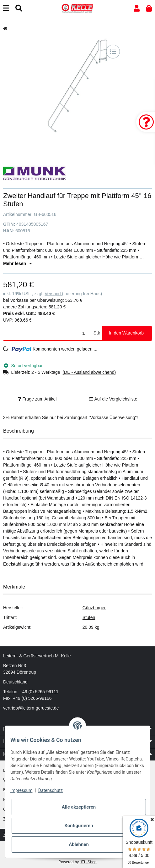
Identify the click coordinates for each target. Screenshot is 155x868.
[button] (137, 8)
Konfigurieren (79, 826)
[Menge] (47, 333)
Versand (53, 294)
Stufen (89, 617)
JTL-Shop (88, 862)
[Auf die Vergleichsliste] (113, 52)
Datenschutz (51, 790)
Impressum (21, 790)
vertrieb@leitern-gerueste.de (31, 708)
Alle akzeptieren (79, 807)
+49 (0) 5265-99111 (39, 692)
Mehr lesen (18, 263)
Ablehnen (79, 844)
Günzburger (94, 608)
